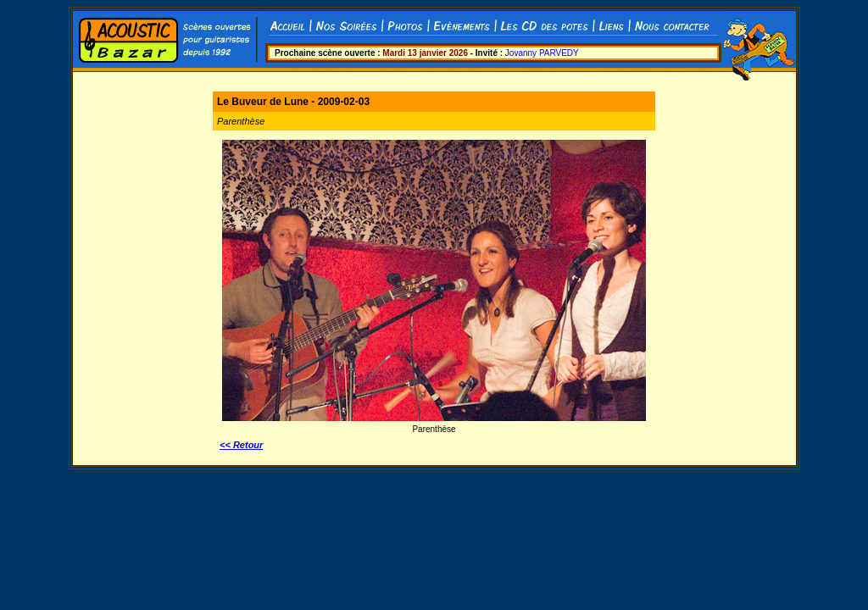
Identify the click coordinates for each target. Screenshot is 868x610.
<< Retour (241, 445)
